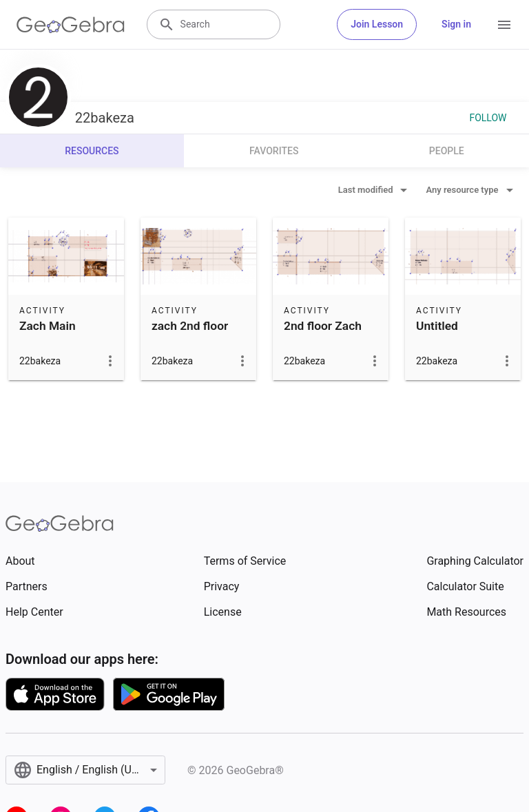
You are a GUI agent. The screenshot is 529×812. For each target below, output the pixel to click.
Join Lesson (377, 24)
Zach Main (48, 326)
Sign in (456, 24)
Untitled (437, 326)
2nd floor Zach (323, 326)
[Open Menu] (504, 25)
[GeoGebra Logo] (71, 25)
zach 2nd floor (190, 326)
